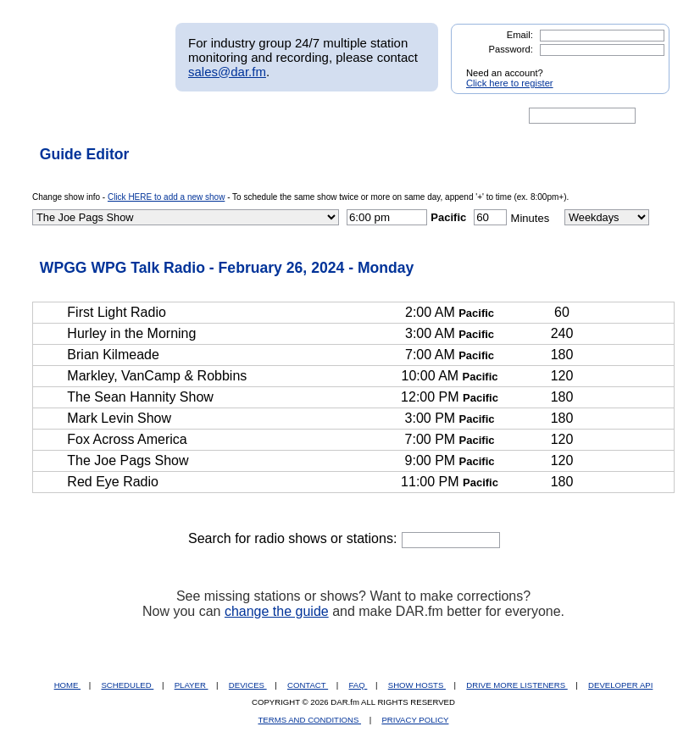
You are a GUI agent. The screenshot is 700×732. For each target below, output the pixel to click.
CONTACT (308, 685)
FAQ (358, 685)
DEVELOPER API (620, 685)
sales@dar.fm (227, 72)
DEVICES (248, 685)
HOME (67, 685)
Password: (511, 49)
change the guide (277, 611)
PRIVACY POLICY (415, 720)
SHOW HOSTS (417, 685)
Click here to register (510, 83)
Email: (520, 35)
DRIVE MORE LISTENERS (517, 685)
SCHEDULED (127, 685)
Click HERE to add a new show (166, 197)
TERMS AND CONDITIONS (310, 720)
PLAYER (192, 685)
